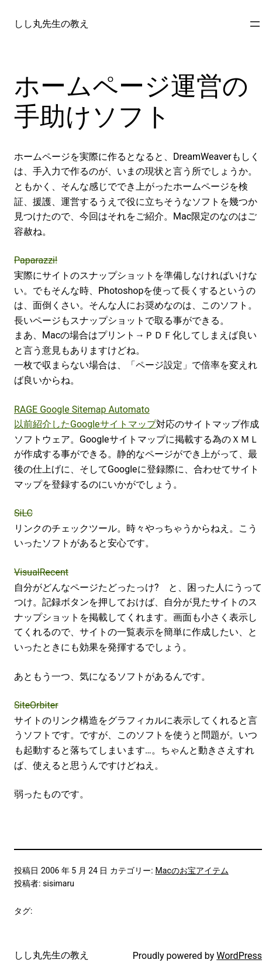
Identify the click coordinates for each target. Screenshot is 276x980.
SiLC (23, 513)
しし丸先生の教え (51, 24)
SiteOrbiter (36, 705)
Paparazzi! (36, 260)
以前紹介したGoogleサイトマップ (85, 424)
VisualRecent (41, 572)
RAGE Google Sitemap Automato (82, 410)
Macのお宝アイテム (192, 871)
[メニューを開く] (255, 24)
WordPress (239, 956)
